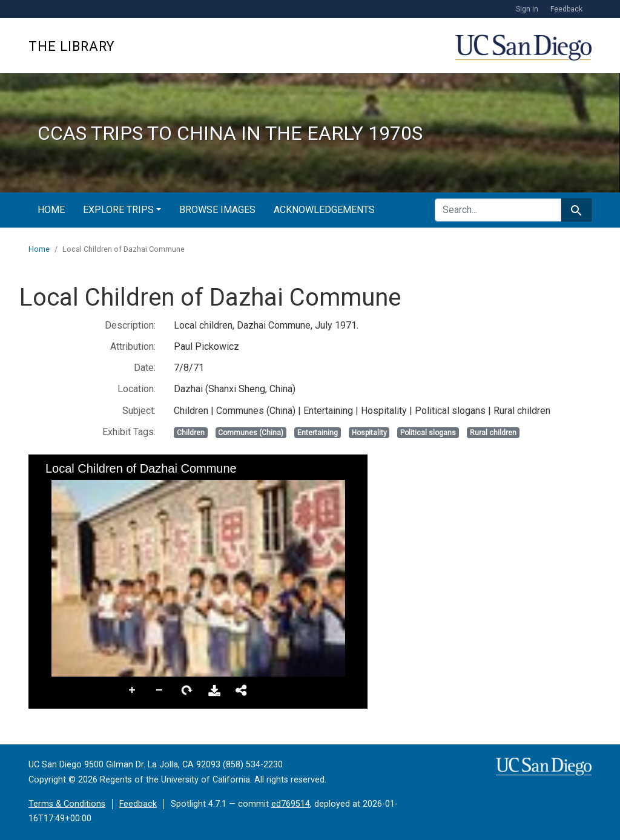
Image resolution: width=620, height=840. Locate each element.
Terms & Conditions (67, 804)
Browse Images (217, 210)
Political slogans (428, 433)
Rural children (493, 433)
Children (191, 433)
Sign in (527, 9)
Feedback (566, 9)
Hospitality (369, 433)
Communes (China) (251, 433)
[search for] (498, 210)
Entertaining (318, 433)
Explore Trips (118, 210)
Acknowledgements (324, 210)
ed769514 (291, 804)
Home (51, 210)
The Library (71, 46)
